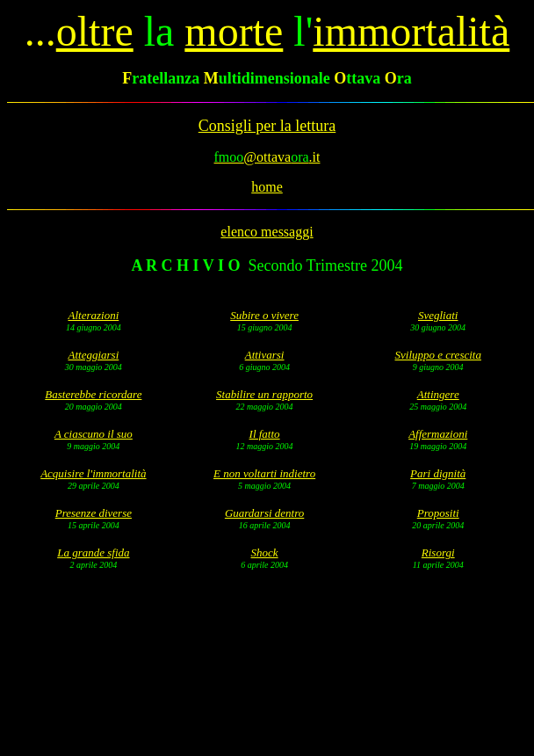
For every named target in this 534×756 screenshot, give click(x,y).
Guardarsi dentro (264, 513)
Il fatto (265, 434)
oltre (95, 31)
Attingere (438, 394)
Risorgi (438, 552)
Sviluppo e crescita (438, 355)
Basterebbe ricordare (93, 394)
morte (234, 31)
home (267, 187)
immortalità (411, 31)
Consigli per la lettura (267, 126)
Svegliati (438, 315)
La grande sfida (93, 552)
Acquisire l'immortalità (93, 473)
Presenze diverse (94, 513)
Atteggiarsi (93, 355)
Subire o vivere (264, 315)
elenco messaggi (267, 232)
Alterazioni (93, 315)
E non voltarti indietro (264, 473)
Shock (265, 552)
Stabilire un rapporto (264, 394)
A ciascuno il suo (94, 434)
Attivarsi (265, 355)
